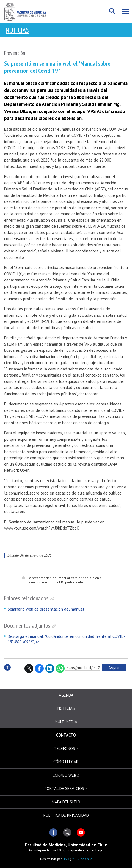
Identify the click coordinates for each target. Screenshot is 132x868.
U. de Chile (85, 859)
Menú (126, 11)
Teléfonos (64, 749)
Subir (7, 673)
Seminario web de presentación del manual (46, 609)
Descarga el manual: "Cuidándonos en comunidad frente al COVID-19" (67, 639)
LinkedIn (50, 668)
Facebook (39, 668)
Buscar (112, 11)
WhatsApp (60, 668)
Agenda (66, 695)
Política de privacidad (66, 815)
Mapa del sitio (66, 802)
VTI (75, 859)
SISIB (66, 859)
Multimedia (66, 722)
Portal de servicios (64, 788)
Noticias (17, 30)
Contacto (66, 735)
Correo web (64, 775)
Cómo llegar (66, 762)
